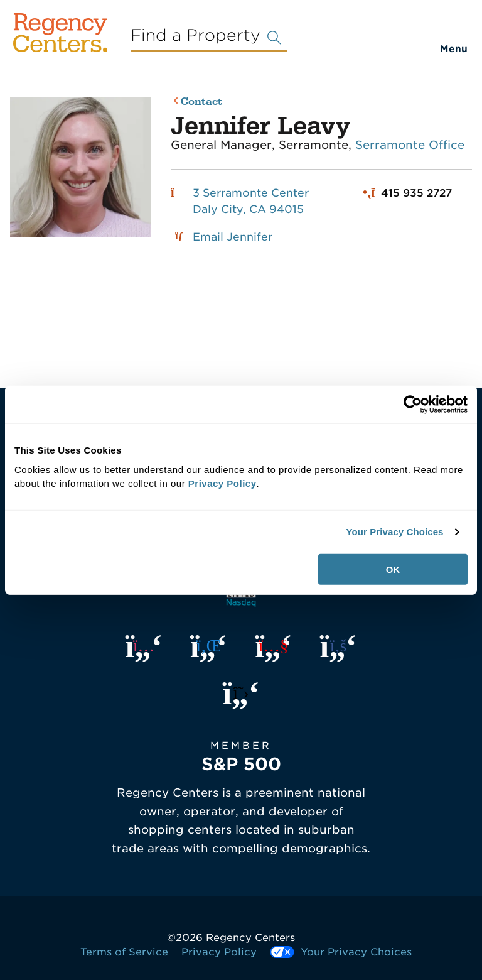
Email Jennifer (233, 237)
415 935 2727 (416, 193)
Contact (201, 102)
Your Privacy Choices (394, 532)
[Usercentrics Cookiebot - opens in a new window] (413, 405)
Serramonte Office (410, 145)
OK (393, 569)
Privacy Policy (219, 952)
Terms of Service (124, 952)
